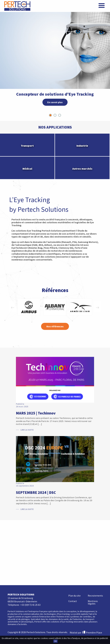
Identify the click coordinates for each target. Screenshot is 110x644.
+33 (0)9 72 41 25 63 (30, 540)
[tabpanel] (55, 53)
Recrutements (95, 531)
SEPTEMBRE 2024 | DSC (36, 492)
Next (97, 307)
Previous (13, 307)
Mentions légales (93, 538)
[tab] (50, 115)
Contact (73, 537)
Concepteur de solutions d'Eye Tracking (55, 94)
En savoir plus (55, 102)
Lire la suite (27, 430)
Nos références (55, 326)
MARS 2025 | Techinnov (36, 413)
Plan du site (74, 531)
